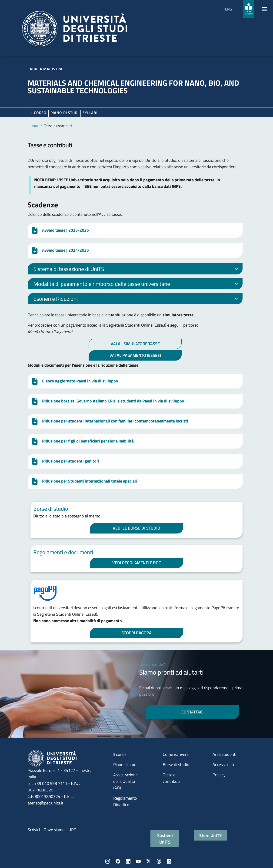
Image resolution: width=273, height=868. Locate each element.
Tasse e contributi (171, 778)
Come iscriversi (176, 754)
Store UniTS (210, 835)
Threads (159, 861)
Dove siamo (54, 830)
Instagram (108, 861)
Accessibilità (223, 765)
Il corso (38, 113)
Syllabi (90, 113)
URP (72, 830)
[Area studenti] (249, 9)
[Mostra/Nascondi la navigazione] (264, 9)
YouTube (138, 861)
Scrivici (34, 830)
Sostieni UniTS (165, 839)
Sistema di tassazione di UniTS (137, 270)
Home (35, 126)
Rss (169, 861)
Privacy (219, 775)
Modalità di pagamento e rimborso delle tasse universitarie (137, 284)
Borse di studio (176, 765)
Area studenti (224, 754)
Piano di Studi (65, 113)
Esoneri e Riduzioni (137, 299)
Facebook (118, 861)
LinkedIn (128, 861)
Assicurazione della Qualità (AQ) (125, 781)
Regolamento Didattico (125, 801)
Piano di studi (125, 765)
